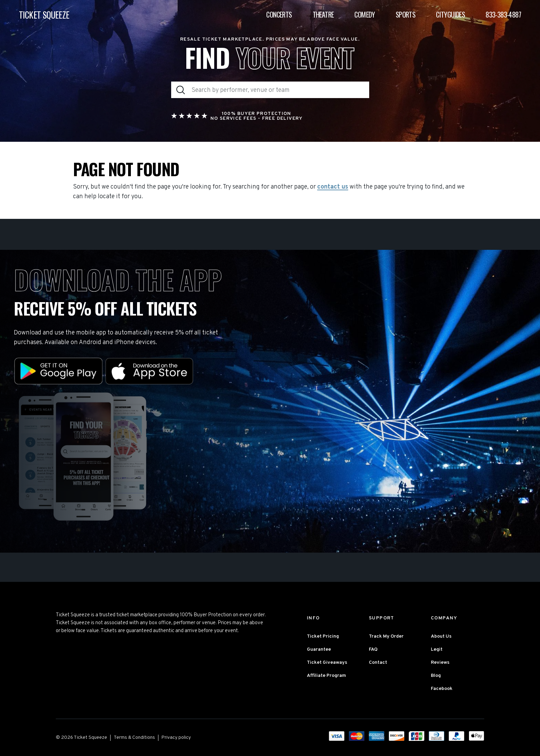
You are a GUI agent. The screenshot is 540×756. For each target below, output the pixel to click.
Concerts (279, 14)
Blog (436, 676)
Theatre (323, 14)
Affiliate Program (326, 676)
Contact (378, 663)
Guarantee (319, 649)
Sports (406, 14)
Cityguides (450, 14)
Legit (437, 649)
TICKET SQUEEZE (44, 15)
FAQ (373, 649)
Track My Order (386, 636)
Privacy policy (176, 738)
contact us (333, 187)
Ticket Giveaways (327, 663)
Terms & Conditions (134, 738)
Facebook (442, 689)
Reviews (440, 663)
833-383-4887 (503, 14)
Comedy (365, 14)
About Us (441, 636)
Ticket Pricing (323, 636)
